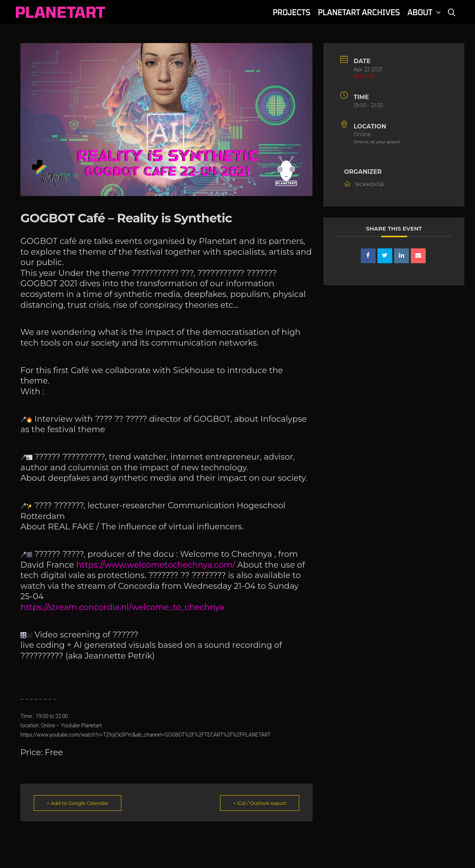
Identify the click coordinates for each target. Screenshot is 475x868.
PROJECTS (292, 12)
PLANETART (60, 12)
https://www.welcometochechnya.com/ (157, 565)
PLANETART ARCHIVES (359, 12)
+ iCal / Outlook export (259, 803)
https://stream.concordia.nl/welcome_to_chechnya (122, 607)
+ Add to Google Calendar (78, 803)
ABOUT (425, 12)
